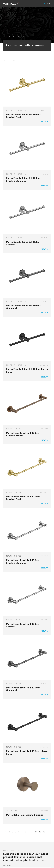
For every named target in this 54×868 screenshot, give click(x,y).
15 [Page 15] (40, 832)
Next (48, 832)
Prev (6, 832)
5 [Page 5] (22, 832)
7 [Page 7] (28, 832)
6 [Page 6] (25, 832)
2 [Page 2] (12, 832)
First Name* (7, 865)
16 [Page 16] (44, 832)
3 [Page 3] (16, 832)
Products (10, 37)
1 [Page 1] (9, 832)
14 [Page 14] (36, 832)
